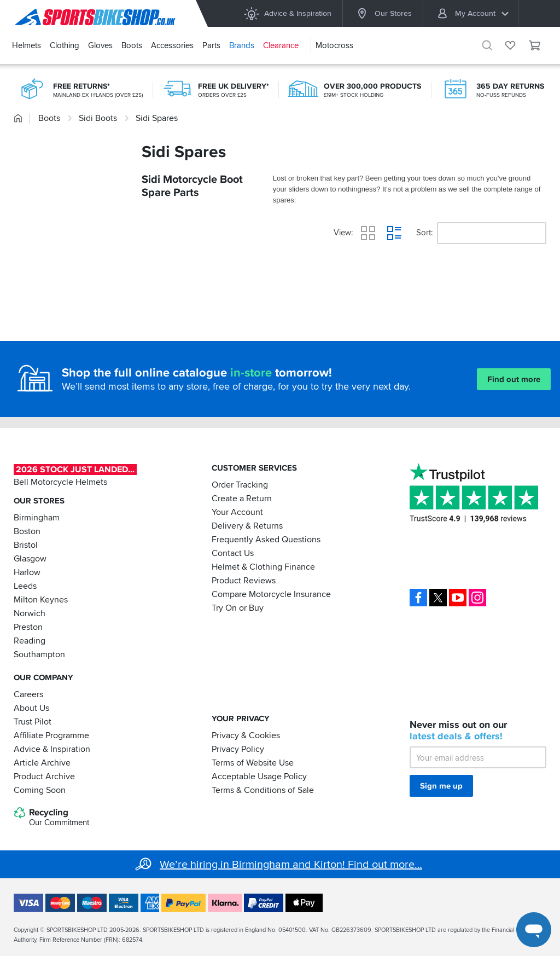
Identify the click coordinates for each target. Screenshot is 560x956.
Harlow (27, 572)
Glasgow (30, 559)
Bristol (26, 545)
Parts (211, 45)
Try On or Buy (238, 608)
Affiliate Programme (51, 735)
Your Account (237, 512)
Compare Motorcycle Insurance (271, 594)
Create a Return (242, 499)
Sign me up (441, 786)
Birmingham (37, 518)
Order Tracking (240, 485)
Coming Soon (40, 790)
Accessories (172, 45)
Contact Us (233, 553)
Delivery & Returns (247, 526)
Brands (242, 45)
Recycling (51, 818)
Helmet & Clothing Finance (263, 567)
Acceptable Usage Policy (259, 776)
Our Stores (383, 13)
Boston (27, 531)
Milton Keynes (41, 600)
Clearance (281, 45)
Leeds (25, 586)
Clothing (65, 45)
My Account (472, 13)
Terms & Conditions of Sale (263, 790)
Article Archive (42, 762)
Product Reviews (244, 581)
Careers (28, 694)
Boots (132, 45)
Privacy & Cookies (246, 735)
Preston (28, 627)
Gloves (100, 45)
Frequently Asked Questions (266, 540)
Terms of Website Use (253, 762)
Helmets (27, 45)
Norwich (30, 613)
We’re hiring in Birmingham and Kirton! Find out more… (291, 865)
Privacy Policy (238, 749)
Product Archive (44, 776)
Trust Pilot (33, 721)
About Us (31, 708)
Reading (30, 641)
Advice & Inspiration (287, 13)
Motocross (334, 45)
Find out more (514, 379)
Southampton (39, 654)
